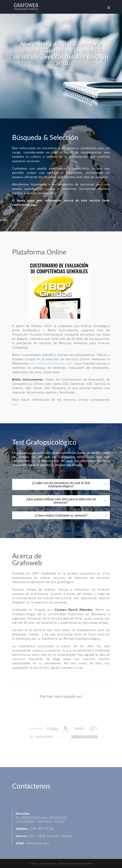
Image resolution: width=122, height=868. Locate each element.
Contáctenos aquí (38, 843)
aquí (34, 205)
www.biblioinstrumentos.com (51, 363)
